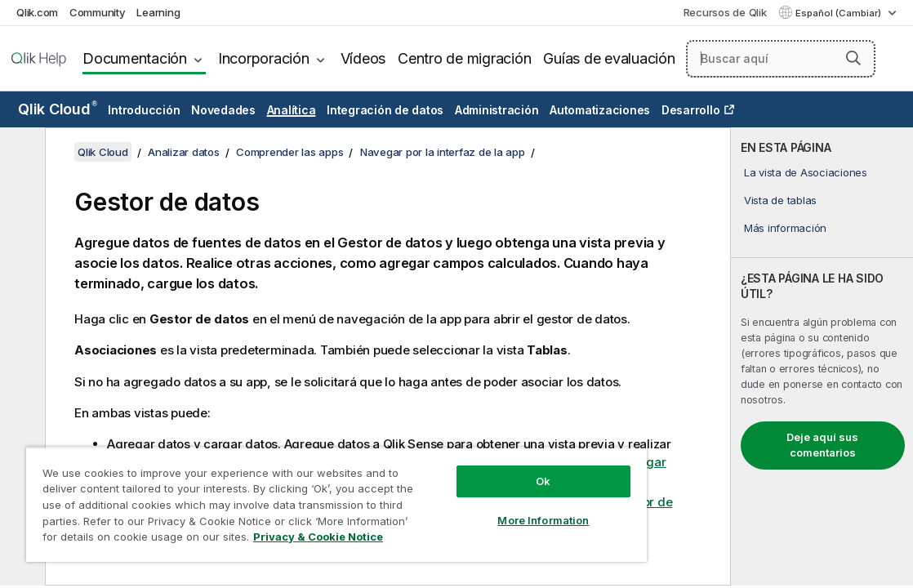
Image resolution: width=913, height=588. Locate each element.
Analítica (292, 110)
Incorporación (264, 58)
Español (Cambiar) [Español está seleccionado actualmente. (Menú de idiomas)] (840, 13)
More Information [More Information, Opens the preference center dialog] (466, 508)
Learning (158, 12)
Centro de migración (464, 58)
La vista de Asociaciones (806, 172)
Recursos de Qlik (725, 12)
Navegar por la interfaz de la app (443, 152)
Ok (466, 469)
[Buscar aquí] (781, 59)
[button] (853, 58)
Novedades (223, 110)
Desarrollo (691, 110)
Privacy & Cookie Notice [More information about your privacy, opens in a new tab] (263, 540)
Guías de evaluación (609, 58)
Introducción (144, 110)
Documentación (135, 58)
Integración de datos (385, 110)
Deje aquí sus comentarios (822, 445)
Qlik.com (37, 12)
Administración (497, 110)
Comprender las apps (289, 152)
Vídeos (363, 58)
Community (98, 12)
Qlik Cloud (58, 109)
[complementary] (822, 356)
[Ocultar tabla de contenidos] (20, 153)
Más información (785, 228)
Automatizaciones (600, 110)
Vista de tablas (780, 200)
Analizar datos (184, 152)
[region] (291, 498)
